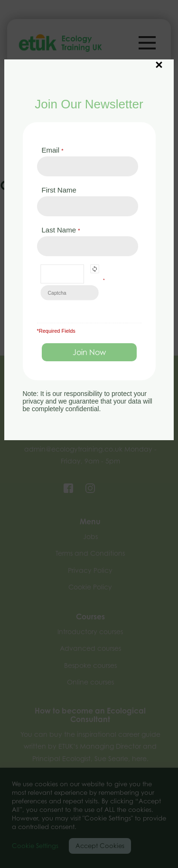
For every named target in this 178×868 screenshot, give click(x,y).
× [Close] (159, 60)
